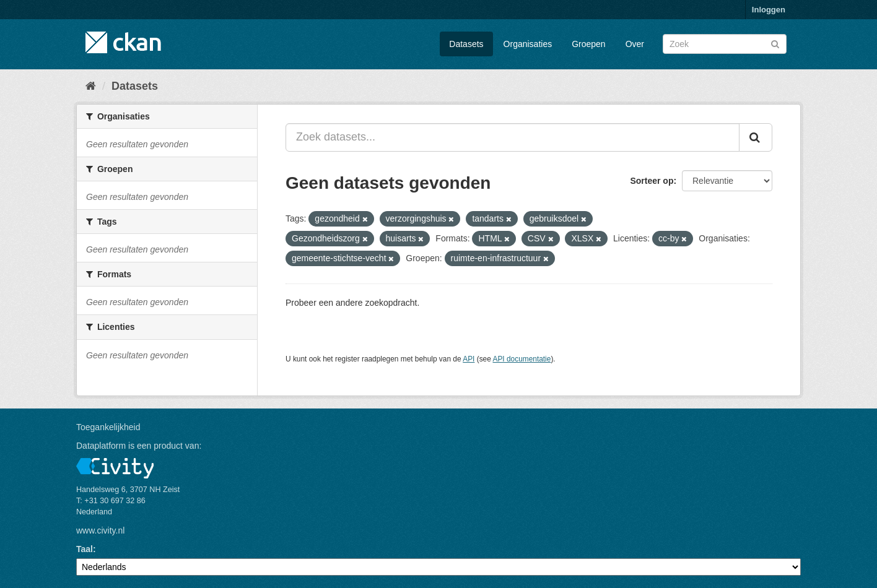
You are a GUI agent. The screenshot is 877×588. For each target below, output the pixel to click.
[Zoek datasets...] (513, 137)
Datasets (466, 44)
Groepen (588, 44)
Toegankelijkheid (108, 427)
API (469, 359)
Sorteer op (652, 181)
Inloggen (769, 10)
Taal (85, 549)
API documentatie (522, 359)
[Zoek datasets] (725, 44)
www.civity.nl (100, 530)
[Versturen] (775, 43)
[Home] (91, 86)
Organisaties (528, 44)
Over (635, 44)
